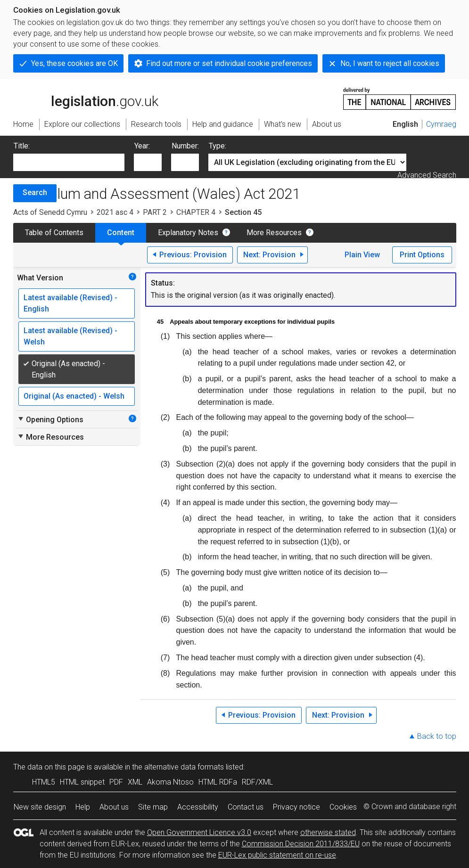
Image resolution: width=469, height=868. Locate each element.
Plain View (362, 255)
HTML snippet (82, 782)
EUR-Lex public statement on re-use (277, 855)
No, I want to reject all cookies (390, 63)
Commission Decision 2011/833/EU (301, 844)
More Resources (274, 233)
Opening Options (50, 419)
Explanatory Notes (188, 233)
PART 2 (155, 212)
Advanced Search (427, 175)
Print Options (422, 255)
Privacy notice (296, 807)
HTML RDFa (218, 782)
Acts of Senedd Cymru (50, 212)
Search (35, 192)
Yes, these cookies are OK (74, 63)
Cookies (343, 807)
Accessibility (198, 807)
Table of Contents (54, 233)
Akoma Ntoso (170, 782)
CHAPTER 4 (196, 212)
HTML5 (44, 782)
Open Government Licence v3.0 (199, 832)
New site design (40, 807)
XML (135, 782)
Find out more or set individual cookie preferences (229, 63)
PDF (116, 782)
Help (83, 807)
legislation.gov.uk (86, 98)
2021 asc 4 (115, 212)
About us (114, 807)
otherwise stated (328, 832)
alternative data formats (184, 767)
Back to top (437, 736)
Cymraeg (441, 124)
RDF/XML (257, 782)
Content (121, 233)
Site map (153, 807)
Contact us (246, 807)
